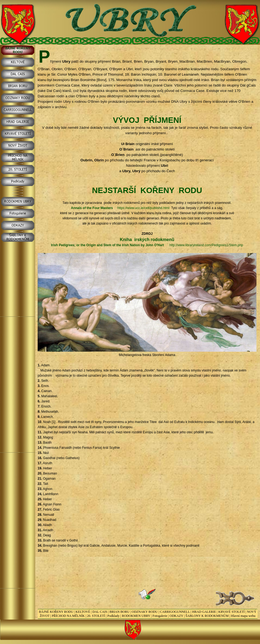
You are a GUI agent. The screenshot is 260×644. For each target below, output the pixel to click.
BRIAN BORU (119, 612)
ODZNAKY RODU (145, 612)
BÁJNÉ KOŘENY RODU (56, 612)
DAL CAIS (100, 612)
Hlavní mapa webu (243, 616)
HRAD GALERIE (204, 612)
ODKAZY (176, 616)
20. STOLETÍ (96, 616)
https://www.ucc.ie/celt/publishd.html (143, 208)
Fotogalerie (160, 616)
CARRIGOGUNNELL (175, 612)
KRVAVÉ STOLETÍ (231, 612)
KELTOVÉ (83, 612)
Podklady (113, 616)
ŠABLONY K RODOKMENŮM (207, 616)
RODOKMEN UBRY (136, 616)
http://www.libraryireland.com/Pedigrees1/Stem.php (206, 245)
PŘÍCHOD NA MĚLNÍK (68, 616)
